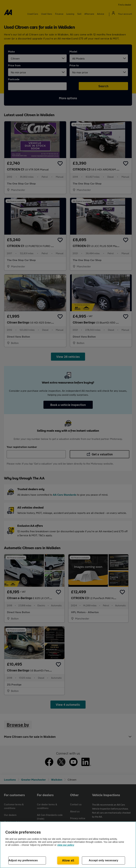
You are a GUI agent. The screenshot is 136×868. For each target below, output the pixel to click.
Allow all (68, 860)
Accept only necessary (103, 860)
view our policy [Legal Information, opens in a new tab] (66, 845)
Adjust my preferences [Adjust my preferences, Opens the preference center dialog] (23, 860)
